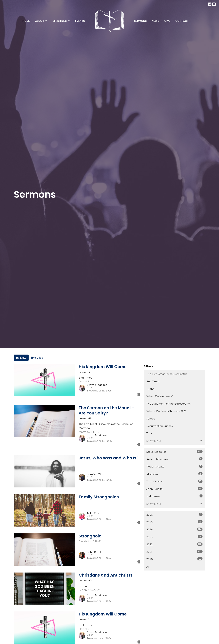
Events (80, 21)
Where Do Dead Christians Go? (166, 411)
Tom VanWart (175, 481)
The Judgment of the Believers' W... (169, 404)
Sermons (140, 21)
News (155, 21)
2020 (175, 559)
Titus (149, 433)
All (148, 567)
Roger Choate (175, 466)
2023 (175, 537)
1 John (150, 389)
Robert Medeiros (175, 459)
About (41, 21)
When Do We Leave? (160, 396)
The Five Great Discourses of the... (168, 374)
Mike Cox (175, 474)
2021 (175, 552)
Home (26, 21)
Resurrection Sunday (160, 426)
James (151, 419)
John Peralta (175, 489)
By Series (37, 358)
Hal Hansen (175, 496)
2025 (175, 522)
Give (167, 21)
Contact (182, 21)
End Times (153, 381)
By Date (21, 358)
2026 (175, 515)
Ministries (61, 21)
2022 (175, 544)
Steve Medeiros (175, 452)
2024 (175, 529)
